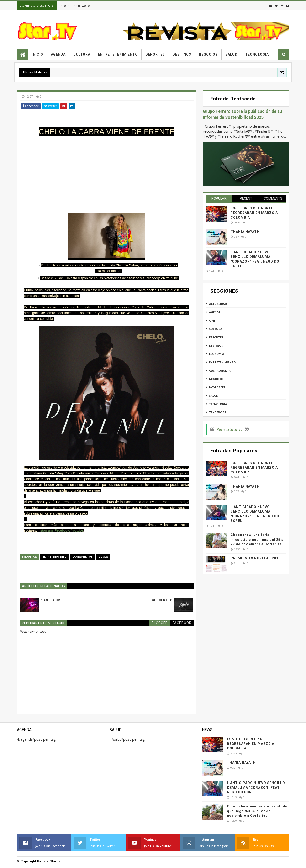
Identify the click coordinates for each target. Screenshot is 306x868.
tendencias (218, 412)
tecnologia (218, 404)
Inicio (65, 6)
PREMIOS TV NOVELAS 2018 (256, 558)
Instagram (45, 530)
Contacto (82, 6)
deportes (216, 337)
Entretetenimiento (118, 54)
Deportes (155, 54)
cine (212, 320)
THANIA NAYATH (245, 232)
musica (103, 557)
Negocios (208, 54)
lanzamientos (82, 557)
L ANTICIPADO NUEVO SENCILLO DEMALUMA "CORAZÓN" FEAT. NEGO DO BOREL (256, 787)
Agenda (58, 54)
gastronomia (220, 371)
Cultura (82, 54)
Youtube (77, 530)
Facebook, (62, 530)
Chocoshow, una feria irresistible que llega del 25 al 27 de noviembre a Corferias (258, 539)
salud (214, 396)
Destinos (182, 54)
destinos (216, 346)
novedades (217, 387)
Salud (231, 54)
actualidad (218, 304)
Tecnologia (257, 54)
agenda (215, 312)
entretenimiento (55, 557)
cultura (216, 329)
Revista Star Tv (229, 429)
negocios (216, 379)
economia (217, 354)
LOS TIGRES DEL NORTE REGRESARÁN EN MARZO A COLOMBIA (254, 213)
